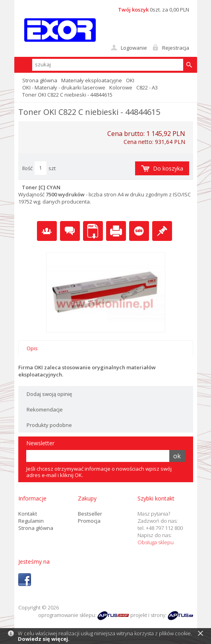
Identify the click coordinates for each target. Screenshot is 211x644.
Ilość (27, 168)
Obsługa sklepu (156, 542)
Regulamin (31, 521)
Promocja (89, 521)
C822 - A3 (147, 87)
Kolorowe (121, 87)
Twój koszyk (133, 10)
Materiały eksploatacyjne (92, 80)
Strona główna (40, 80)
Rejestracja (176, 48)
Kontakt (28, 514)
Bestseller (90, 514)
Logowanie (134, 48)
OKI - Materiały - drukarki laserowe (64, 87)
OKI (130, 80)
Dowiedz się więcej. (44, 639)
